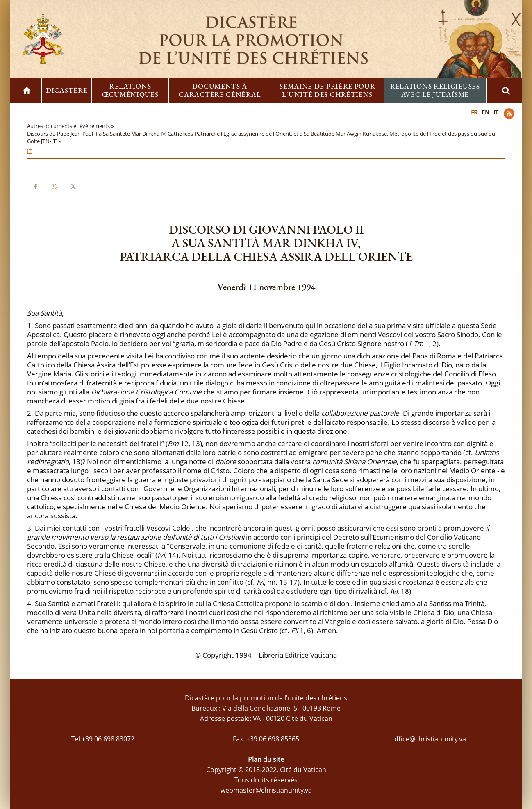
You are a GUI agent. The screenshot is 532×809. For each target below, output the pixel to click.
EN (485, 112)
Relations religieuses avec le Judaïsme (435, 90)
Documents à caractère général (220, 90)
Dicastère (67, 90)
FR (474, 112)
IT (496, 112)
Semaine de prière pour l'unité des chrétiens (327, 90)
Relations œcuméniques (130, 90)
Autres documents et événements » (71, 126)
